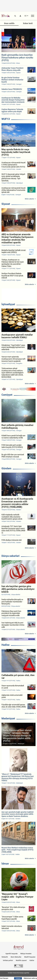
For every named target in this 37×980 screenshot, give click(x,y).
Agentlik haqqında (11, 954)
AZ (26, 16)
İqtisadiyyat (8, 304)
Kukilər (32, 960)
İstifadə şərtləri (8, 960)
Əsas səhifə (9, 23)
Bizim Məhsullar (16, 957)
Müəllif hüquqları (30, 957)
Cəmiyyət (7, 395)
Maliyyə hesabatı (26, 954)
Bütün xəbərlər (29, 199)
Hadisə (5, 645)
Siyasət (6, 204)
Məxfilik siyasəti (21, 960)
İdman (5, 864)
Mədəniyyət (8, 718)
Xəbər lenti (28, 23)
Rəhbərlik (5, 957)
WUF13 (6, 119)
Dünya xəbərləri (10, 556)
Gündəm (6, 468)
